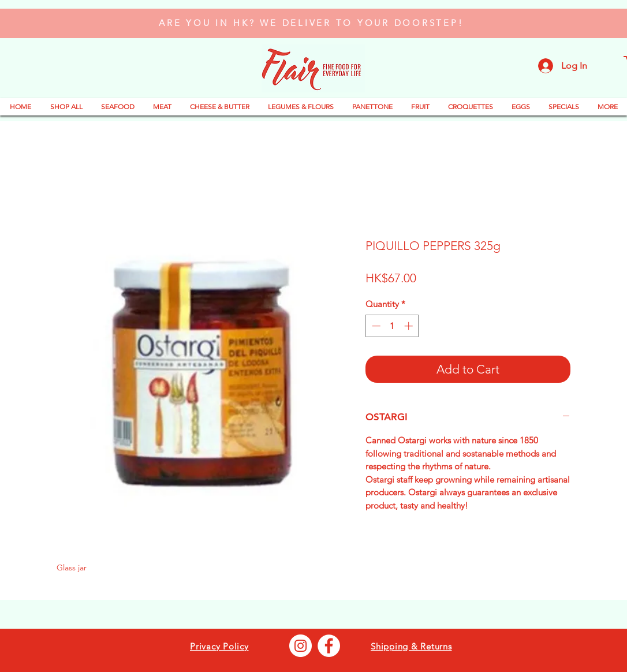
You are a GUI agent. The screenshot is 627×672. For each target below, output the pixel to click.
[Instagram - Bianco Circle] (301, 646)
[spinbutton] (392, 326)
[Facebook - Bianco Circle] (329, 646)
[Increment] (410, 326)
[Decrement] (375, 326)
